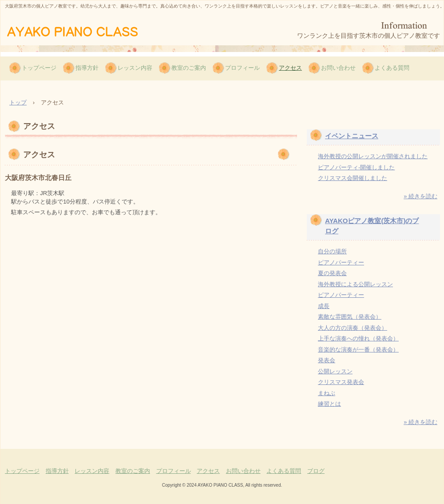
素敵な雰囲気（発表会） (350, 317)
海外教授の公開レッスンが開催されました (373, 156)
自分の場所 (332, 251)
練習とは (329, 404)
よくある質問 (392, 68)
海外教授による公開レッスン (355, 284)
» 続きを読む (420, 196)
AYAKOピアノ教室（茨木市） (86, 31)
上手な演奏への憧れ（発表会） (358, 338)
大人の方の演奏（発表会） (353, 328)
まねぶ (327, 393)
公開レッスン (335, 371)
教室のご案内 (189, 68)
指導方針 (87, 68)
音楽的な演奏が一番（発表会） (358, 350)
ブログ (316, 471)
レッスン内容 (135, 68)
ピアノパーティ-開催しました (356, 167)
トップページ (39, 68)
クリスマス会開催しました (353, 178)
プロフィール (242, 68)
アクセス (290, 68)
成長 (324, 306)
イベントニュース (352, 136)
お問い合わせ (338, 68)
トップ (18, 102)
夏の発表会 (332, 273)
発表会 (327, 360)
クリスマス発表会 (341, 382)
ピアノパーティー (341, 262)
